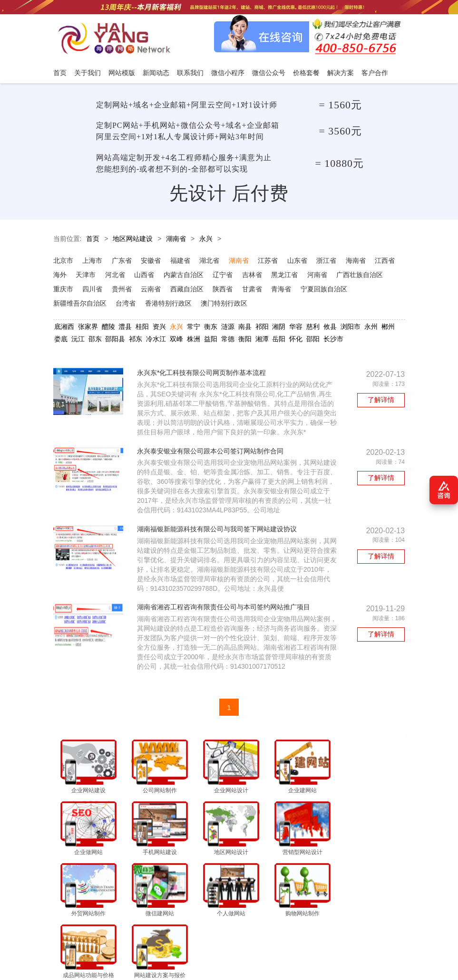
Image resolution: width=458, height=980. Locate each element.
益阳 (211, 340)
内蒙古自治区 (214, 276)
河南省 (349, 276)
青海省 (339, 290)
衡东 (211, 328)
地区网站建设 (133, 240)
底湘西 (64, 328)
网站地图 (390, 933)
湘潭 (262, 340)
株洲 (194, 340)
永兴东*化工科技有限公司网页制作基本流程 (203, 375)
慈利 (313, 328)
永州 (371, 328)
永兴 (206, 240)
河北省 (145, 276)
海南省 (358, 262)
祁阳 (262, 328)
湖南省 (176, 240)
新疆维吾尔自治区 (136, 305)
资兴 (159, 328)
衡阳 (244, 340)
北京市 (63, 262)
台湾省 (182, 305)
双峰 (176, 340)
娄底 (61, 340)
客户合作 (358, 933)
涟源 (228, 328)
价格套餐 (293, 933)
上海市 (93, 262)
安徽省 (152, 262)
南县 (244, 328)
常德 (228, 340)
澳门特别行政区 (281, 305)
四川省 (149, 290)
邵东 (95, 340)
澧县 (125, 328)
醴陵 (108, 328)
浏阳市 (351, 328)
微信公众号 (258, 933)
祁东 (136, 340)
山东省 (299, 262)
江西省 (63, 276)
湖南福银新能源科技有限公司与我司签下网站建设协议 (219, 541)
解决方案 (326, 933)
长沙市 (333, 340)
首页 (93, 240)
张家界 (88, 328)
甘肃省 (310, 290)
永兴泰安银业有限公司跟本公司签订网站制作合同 (212, 463)
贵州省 (178, 290)
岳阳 (279, 340)
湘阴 (279, 328)
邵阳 (313, 340)
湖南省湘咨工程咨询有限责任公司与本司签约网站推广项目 (225, 620)
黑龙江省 (316, 276)
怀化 (296, 340)
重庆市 (119, 290)
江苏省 (270, 262)
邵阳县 (115, 340)
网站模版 (121, 933)
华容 (296, 328)
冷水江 (156, 340)
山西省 (175, 276)
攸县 (330, 328)
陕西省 (280, 290)
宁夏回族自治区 (77, 305)
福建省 (181, 262)
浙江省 (329, 262)
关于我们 (88, 933)
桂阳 (142, 328)
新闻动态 (153, 933)
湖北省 (211, 262)
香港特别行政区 (225, 305)
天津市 (116, 276)
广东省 (122, 262)
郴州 (388, 328)
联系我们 (185, 933)
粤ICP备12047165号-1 (334, 960)
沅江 (78, 340)
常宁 (194, 328)
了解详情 (381, 402)
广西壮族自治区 (77, 290)
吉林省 (283, 276)
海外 (89, 276)
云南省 (208, 290)
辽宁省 (253, 276)
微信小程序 (221, 933)
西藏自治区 (244, 290)
